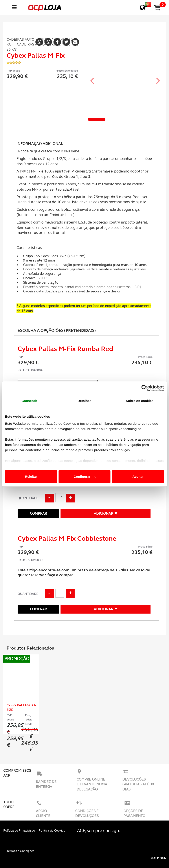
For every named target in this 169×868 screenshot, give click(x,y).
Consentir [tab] (29, 401)
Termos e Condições (20, 851)
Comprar (38, 513)
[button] (92, 77)
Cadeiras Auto (20, 39)
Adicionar (106, 513)
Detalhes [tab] (84, 401)
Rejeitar (31, 477)
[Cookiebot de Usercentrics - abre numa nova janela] (145, 388)
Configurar (85, 477)
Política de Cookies (52, 830)
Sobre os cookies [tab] (140, 401)
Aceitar (138, 477)
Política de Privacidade (19, 830)
